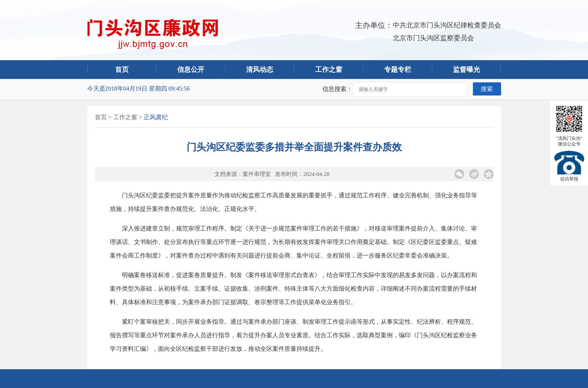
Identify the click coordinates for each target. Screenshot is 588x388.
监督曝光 (466, 70)
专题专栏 (398, 70)
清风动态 (260, 70)
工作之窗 (329, 70)
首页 (122, 70)
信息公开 (191, 70)
